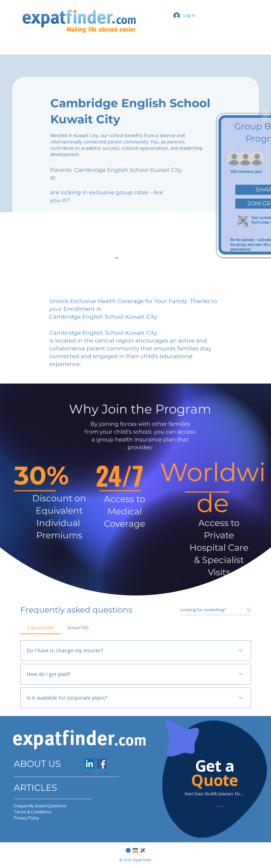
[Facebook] (102, 764)
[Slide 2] (221, 829)
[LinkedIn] (89, 764)
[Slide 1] (218, 829)
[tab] (41, 628)
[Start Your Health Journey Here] (215, 793)
